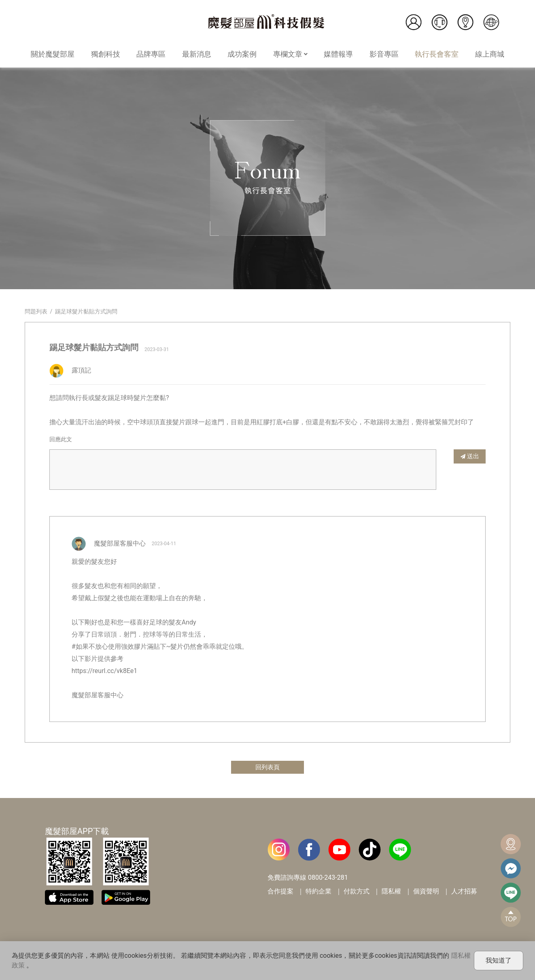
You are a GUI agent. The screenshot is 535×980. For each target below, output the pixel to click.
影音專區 (384, 54)
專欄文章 (290, 54)
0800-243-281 (328, 878)
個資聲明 (426, 892)
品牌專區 (151, 54)
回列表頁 (267, 767)
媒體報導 (338, 54)
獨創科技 (106, 54)
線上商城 (490, 54)
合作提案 (280, 892)
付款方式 (357, 892)
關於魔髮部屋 (53, 54)
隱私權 (391, 892)
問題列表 (36, 311)
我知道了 (499, 960)
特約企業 (318, 892)
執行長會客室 (437, 54)
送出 (470, 456)
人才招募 (464, 892)
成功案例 (242, 54)
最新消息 (197, 54)
